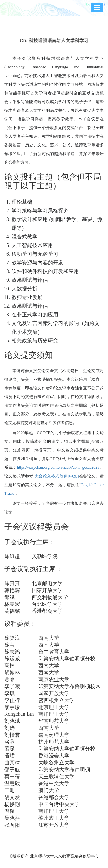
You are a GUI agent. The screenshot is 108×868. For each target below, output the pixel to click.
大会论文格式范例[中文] (56, 476)
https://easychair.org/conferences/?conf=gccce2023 (58, 467)
